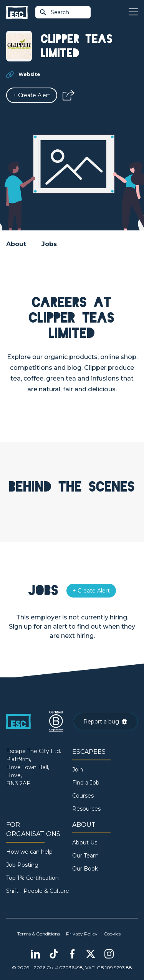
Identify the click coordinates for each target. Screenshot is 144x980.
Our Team (85, 856)
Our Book (85, 869)
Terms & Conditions (39, 934)
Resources (86, 809)
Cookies (112, 934)
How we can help (29, 852)
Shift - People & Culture (38, 891)
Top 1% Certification (32, 878)
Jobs (49, 244)
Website (29, 74)
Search (54, 12)
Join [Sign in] (78, 770)
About (16, 244)
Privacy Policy (82, 934)
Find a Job (86, 783)
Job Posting (22, 865)
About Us (85, 843)
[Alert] (32, 95)
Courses (83, 796)
